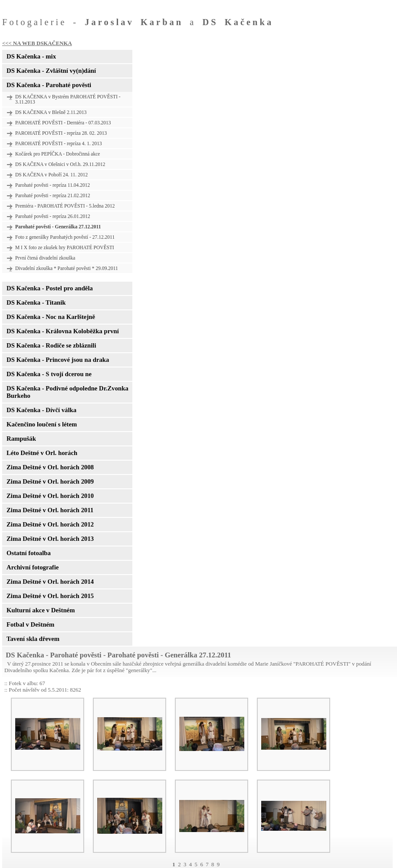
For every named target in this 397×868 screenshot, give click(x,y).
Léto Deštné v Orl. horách (42, 453)
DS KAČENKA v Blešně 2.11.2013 (51, 112)
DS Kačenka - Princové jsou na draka (58, 360)
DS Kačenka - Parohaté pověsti (49, 85)
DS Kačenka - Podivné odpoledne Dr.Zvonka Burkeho (67, 392)
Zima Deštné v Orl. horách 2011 (50, 510)
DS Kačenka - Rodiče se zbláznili (51, 345)
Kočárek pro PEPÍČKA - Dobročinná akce (57, 154)
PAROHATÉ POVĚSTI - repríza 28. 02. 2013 (61, 133)
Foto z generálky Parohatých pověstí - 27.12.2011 (65, 237)
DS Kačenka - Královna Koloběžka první (63, 331)
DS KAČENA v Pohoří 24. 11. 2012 (51, 175)
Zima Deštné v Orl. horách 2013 (50, 539)
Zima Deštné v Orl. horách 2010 (50, 496)
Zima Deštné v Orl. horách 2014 (50, 582)
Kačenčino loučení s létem (42, 424)
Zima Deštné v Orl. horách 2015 (50, 596)
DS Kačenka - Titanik (36, 302)
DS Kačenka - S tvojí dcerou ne (49, 374)
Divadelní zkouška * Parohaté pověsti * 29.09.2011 (67, 268)
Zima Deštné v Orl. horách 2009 (50, 481)
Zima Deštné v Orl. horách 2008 (50, 467)
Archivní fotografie (33, 567)
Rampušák (21, 439)
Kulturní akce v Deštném (41, 610)
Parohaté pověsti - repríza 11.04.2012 (52, 185)
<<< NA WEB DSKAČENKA (37, 43)
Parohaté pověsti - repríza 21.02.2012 (53, 195)
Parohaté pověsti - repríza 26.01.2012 (53, 216)
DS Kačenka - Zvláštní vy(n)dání (51, 71)
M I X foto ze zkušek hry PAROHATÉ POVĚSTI (65, 247)
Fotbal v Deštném (30, 624)
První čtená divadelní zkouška (45, 258)
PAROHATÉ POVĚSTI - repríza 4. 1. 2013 (59, 143)
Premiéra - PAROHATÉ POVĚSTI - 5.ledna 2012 (65, 206)
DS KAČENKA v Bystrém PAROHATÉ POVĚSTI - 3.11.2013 (68, 99)
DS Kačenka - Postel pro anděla (50, 288)
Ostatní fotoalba (29, 553)
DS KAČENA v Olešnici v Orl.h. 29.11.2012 (60, 164)
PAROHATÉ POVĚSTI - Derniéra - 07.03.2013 (63, 123)
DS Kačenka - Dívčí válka (41, 410)
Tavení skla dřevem (33, 639)
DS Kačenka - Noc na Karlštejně (51, 317)
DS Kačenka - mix (31, 56)
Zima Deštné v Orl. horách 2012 (50, 524)
